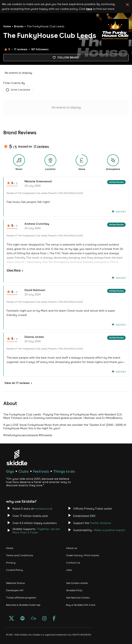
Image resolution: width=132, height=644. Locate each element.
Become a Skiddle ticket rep (23, 605)
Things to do (64, 471)
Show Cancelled (18, 90)
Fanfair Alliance (100, 523)
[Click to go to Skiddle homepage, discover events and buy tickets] (17, 457)
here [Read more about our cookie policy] (89, 9)
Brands (19, 26)
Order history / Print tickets (83, 555)
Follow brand (66, 58)
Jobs (69, 570)
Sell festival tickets (78, 598)
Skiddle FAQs (74, 590)
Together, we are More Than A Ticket (36, 531)
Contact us (73, 563)
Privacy (11, 563)
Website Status (15, 583)
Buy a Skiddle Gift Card (81, 605)
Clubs (24, 471)
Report (119, 212)
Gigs (10, 471)
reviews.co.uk (44, 509)
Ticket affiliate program (21, 598)
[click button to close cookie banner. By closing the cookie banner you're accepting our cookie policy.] (127, 5)
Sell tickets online (77, 583)
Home (7, 26)
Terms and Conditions (20, 555)
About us (72, 548)
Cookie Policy (15, 570)
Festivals (41, 471)
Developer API (15, 590)
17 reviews (41, 146)
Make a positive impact (110, 530)
